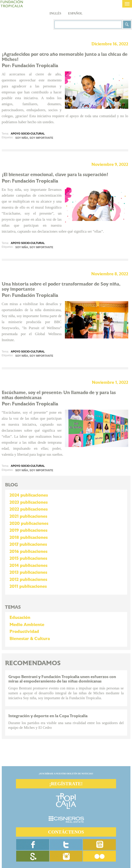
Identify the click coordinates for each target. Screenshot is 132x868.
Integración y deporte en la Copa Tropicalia (48, 716)
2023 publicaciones (29, 502)
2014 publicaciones (28, 566)
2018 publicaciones (29, 538)
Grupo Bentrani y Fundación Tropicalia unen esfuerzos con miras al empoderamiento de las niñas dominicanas (62, 679)
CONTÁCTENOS (66, 832)
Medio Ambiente (27, 625)
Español (75, 13)
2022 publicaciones (29, 509)
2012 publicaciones (28, 580)
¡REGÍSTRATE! (66, 784)
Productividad (24, 632)
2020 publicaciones (29, 524)
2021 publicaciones (28, 516)
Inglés (55, 13)
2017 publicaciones (28, 544)
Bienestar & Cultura (30, 639)
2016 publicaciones (28, 552)
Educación (20, 618)
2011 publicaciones (28, 586)
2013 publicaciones (28, 572)
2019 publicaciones (28, 530)
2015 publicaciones (28, 558)
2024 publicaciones (29, 495)
